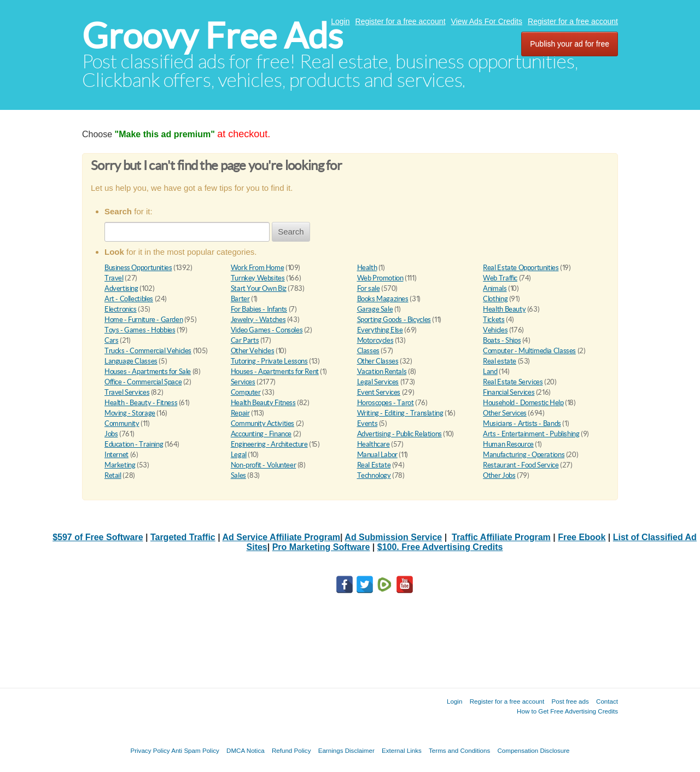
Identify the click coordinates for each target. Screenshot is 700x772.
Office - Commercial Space (143, 382)
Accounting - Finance (261, 434)
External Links (402, 750)
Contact (607, 701)
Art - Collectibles (129, 299)
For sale (369, 288)
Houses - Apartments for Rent (275, 372)
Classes (368, 351)
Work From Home (258, 268)
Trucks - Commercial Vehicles (148, 351)
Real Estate (374, 465)
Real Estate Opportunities (521, 268)
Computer (246, 392)
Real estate (500, 361)
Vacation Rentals (382, 372)
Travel (114, 278)
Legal (239, 455)
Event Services (379, 392)
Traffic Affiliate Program (501, 537)
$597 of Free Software (98, 537)
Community (122, 423)
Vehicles (495, 330)
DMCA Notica (246, 750)
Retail (113, 475)
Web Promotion (380, 278)
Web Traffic (500, 278)
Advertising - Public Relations (399, 434)
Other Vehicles (253, 351)
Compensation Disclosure (533, 750)
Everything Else (380, 330)
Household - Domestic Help (523, 403)
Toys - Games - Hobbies (140, 330)
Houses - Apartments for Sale (148, 372)
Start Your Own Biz (259, 288)
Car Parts (245, 340)
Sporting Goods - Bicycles (394, 320)
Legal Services (378, 382)
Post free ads (570, 701)
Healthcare (374, 444)
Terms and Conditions (459, 750)
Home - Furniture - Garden (144, 320)
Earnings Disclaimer (346, 750)
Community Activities (262, 423)
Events (367, 423)
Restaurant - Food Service (521, 465)
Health (367, 268)
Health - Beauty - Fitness (141, 403)
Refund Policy (291, 750)
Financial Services (509, 392)
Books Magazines (383, 299)
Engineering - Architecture (269, 444)
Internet (116, 455)
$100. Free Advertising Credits (440, 547)
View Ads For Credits (487, 21)
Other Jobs (499, 475)
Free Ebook (582, 537)
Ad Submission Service (393, 537)
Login (340, 21)
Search (291, 232)
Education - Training (134, 444)
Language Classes (131, 361)
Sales (238, 475)
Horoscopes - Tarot (386, 403)
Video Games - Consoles (267, 330)
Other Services (505, 413)
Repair (240, 413)
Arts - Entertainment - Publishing (531, 434)
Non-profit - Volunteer (263, 465)
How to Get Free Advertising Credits (567, 711)
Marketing (120, 465)
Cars (111, 340)
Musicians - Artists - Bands (522, 423)
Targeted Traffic (183, 537)
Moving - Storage (130, 413)
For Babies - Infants (259, 309)
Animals (495, 288)
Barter (240, 299)
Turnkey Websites (258, 278)
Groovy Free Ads (212, 36)
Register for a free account (401, 21)
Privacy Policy (150, 750)
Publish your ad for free (570, 44)
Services (243, 382)
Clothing (495, 299)
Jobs (111, 434)
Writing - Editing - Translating (400, 413)
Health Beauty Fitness (263, 403)
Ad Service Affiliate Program (281, 537)
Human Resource (508, 444)
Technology (374, 475)
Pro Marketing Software (321, 547)
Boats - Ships (502, 340)
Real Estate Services (513, 382)
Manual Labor (377, 455)
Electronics (121, 309)
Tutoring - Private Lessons (269, 361)
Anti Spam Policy (195, 750)
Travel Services (127, 392)
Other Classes (378, 361)
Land (490, 372)
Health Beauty (504, 309)
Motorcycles (375, 340)
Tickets (494, 320)
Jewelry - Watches (258, 320)
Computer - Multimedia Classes (529, 351)
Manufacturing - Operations (524, 455)
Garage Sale (375, 309)
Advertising (121, 288)
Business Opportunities (138, 268)
